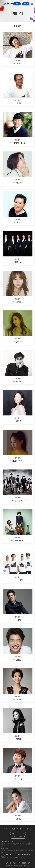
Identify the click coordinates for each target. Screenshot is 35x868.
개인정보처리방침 (16, 829)
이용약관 (5, 829)
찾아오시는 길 (29, 829)
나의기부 (26, 4)
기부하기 (17, 4)
